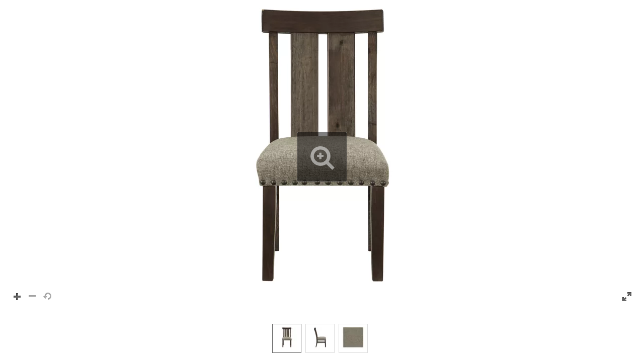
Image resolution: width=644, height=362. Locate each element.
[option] (287, 338)
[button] (322, 157)
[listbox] (322, 338)
